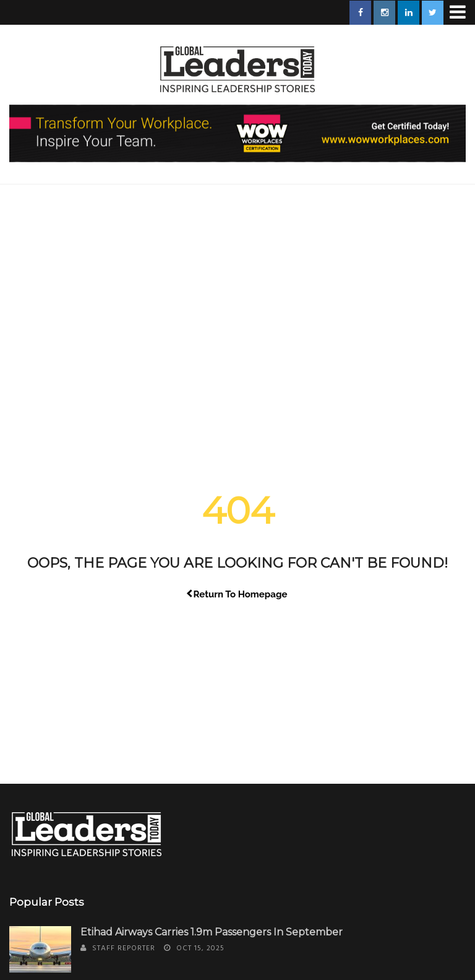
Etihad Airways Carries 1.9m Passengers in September (212, 932)
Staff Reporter (124, 948)
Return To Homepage (238, 594)
